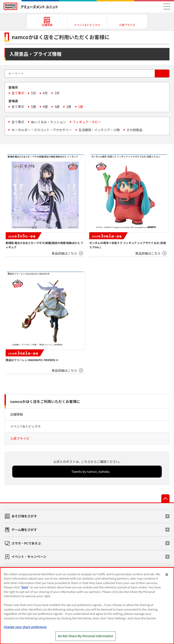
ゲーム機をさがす (24, 530)
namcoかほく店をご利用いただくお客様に (45, 401)
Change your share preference (25, 627)
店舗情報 (17, 414)
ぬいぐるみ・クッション (48, 122)
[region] (87, 606)
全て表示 (18, 93)
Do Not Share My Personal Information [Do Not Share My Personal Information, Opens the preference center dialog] (86, 636)
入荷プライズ (20, 438)
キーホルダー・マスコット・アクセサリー (42, 130)
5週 (34, 107)
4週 (45, 107)
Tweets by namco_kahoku (91, 471)
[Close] (167, 575)
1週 (80, 107)
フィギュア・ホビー (87, 122)
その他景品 (134, 130)
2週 (69, 107)
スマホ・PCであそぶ (26, 543)
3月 (57, 93)
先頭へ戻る (165, 498)
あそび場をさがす (24, 516)
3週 (57, 107)
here (25, 587)
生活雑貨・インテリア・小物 (99, 130)
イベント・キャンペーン (29, 556)
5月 (34, 93)
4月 (45, 93)
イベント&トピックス (25, 426)
